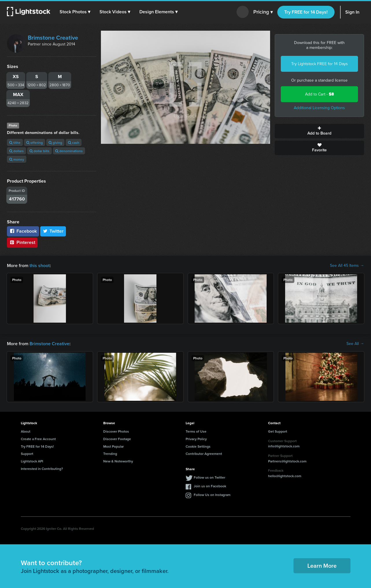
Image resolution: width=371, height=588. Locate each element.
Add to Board (319, 131)
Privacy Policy (196, 439)
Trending (110, 454)
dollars (16, 151)
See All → (355, 344)
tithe (15, 143)
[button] (75, 12)
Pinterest (22, 242)
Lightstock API (32, 461)
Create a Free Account (38, 439)
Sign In (352, 12)
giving (55, 143)
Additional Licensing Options (319, 108)
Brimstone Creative (53, 38)
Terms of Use (196, 431)
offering (35, 143)
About (26, 431)
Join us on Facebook (210, 486)
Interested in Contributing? (42, 469)
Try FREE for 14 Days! (306, 12)
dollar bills (39, 151)
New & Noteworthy (118, 461)
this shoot (40, 265)
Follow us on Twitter (210, 477)
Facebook (23, 231)
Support (27, 454)
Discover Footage (117, 439)
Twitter (53, 231)
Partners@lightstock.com (287, 461)
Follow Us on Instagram (212, 495)
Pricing (263, 12)
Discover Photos (116, 431)
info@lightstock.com (284, 446)
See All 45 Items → (347, 266)
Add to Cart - (320, 94)
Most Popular (113, 446)
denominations (69, 151)
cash (74, 143)
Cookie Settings (198, 446)
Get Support (278, 431)
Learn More (322, 566)
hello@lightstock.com (285, 476)
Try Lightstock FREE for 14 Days (320, 64)
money (17, 159)
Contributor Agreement (204, 454)
